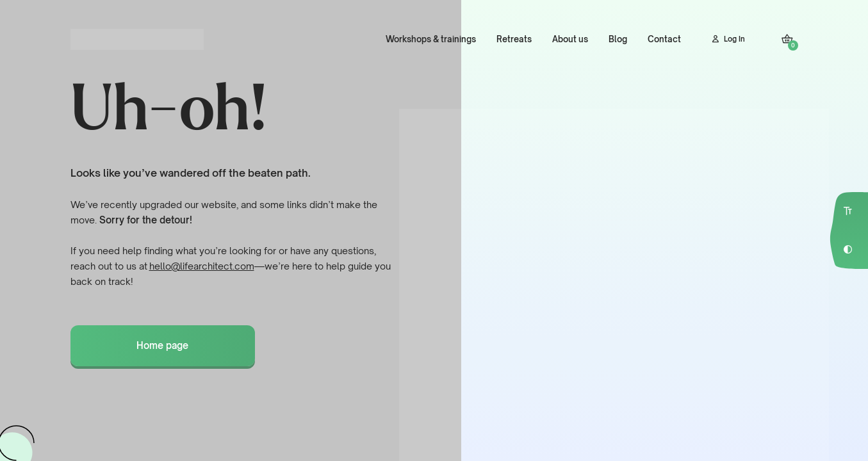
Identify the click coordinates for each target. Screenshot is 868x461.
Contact (664, 39)
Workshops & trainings (431, 39)
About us (570, 39)
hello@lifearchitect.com (202, 266)
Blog (618, 39)
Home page (162, 345)
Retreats (514, 39)
